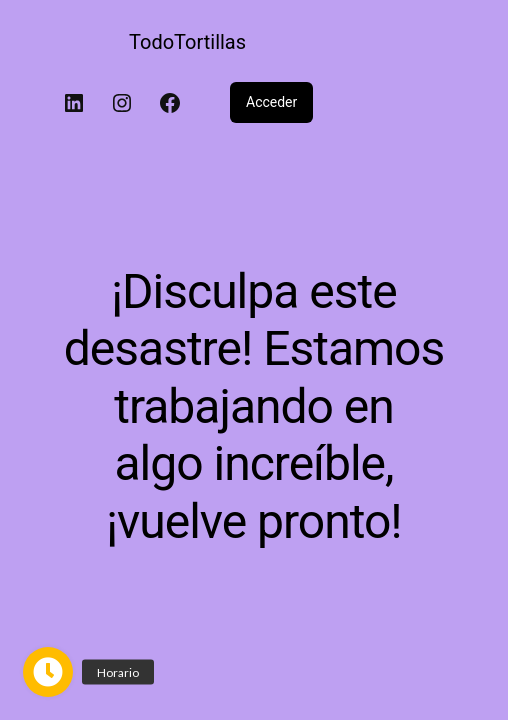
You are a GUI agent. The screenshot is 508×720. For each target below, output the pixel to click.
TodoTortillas (187, 42)
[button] (48, 672)
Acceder (271, 102)
